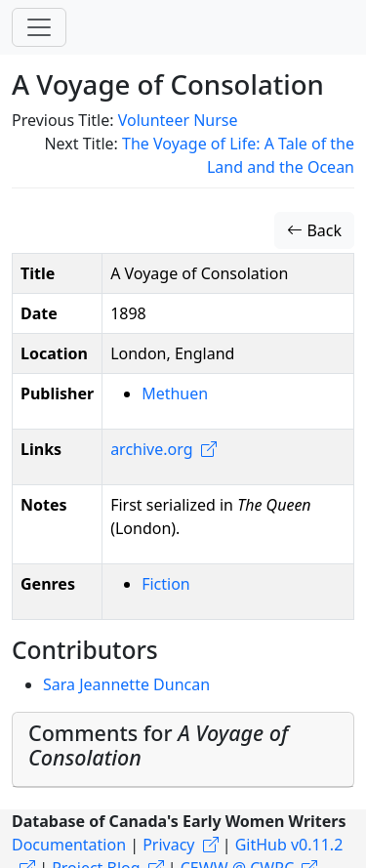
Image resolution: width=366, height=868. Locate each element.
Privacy (168, 845)
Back (314, 230)
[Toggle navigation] (39, 27)
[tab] (183, 750)
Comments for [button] (158, 745)
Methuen (175, 393)
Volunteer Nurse (178, 120)
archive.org (151, 449)
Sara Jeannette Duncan (126, 684)
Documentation (69, 845)
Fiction (166, 584)
